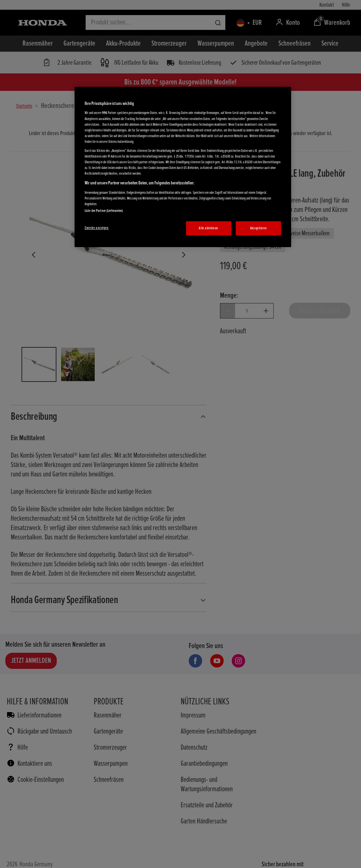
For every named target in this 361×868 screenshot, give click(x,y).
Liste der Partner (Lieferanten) (104, 211)
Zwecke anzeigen (97, 228)
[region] (183, 167)
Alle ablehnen (208, 228)
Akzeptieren (258, 228)
